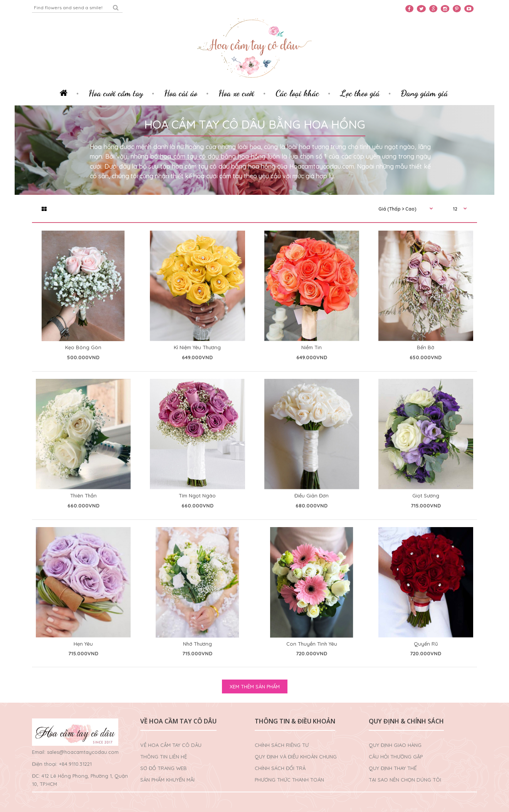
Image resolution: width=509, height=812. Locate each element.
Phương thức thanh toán (289, 780)
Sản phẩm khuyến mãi (167, 780)
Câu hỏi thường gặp (396, 757)
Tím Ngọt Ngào (197, 496)
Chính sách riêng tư (282, 745)
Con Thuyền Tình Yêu (312, 644)
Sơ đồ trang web (164, 768)
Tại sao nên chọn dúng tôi (405, 780)
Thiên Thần (83, 496)
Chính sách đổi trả (280, 768)
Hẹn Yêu (83, 644)
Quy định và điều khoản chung (296, 757)
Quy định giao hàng (395, 745)
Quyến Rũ (426, 644)
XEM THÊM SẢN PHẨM (255, 686)
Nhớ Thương (197, 644)
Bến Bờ (426, 347)
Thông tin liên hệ (164, 757)
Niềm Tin (312, 347)
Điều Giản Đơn (312, 496)
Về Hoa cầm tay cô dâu (171, 745)
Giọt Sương (426, 496)
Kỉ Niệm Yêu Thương (197, 347)
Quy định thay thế (393, 768)
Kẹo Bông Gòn (83, 347)
